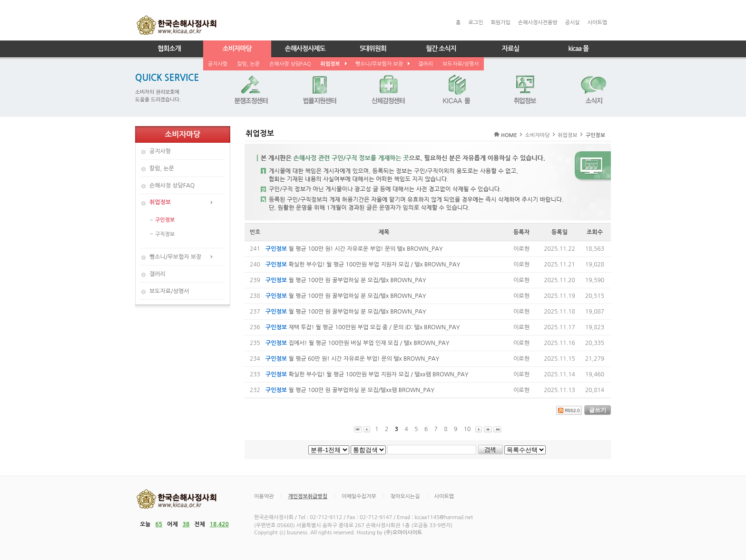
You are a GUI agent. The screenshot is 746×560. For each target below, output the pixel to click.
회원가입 (500, 23)
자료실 (510, 49)
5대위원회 (373, 49)
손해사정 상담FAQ (290, 64)
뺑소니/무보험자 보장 (382, 64)
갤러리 (426, 64)
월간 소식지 (441, 49)
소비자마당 (237, 49)
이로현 (521, 249)
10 (467, 429)
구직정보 (165, 234)
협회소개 (169, 49)
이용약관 (264, 496)
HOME (509, 135)
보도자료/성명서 (461, 64)
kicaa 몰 (578, 49)
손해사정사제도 (305, 49)
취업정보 (333, 64)
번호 (255, 232)
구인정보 (165, 220)
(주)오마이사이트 (403, 533)
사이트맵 (597, 23)
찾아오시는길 (405, 496)
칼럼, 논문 (248, 64)
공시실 (573, 23)
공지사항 (218, 64)
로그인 (476, 23)
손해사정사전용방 (538, 23)
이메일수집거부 (359, 496)
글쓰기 (598, 410)
